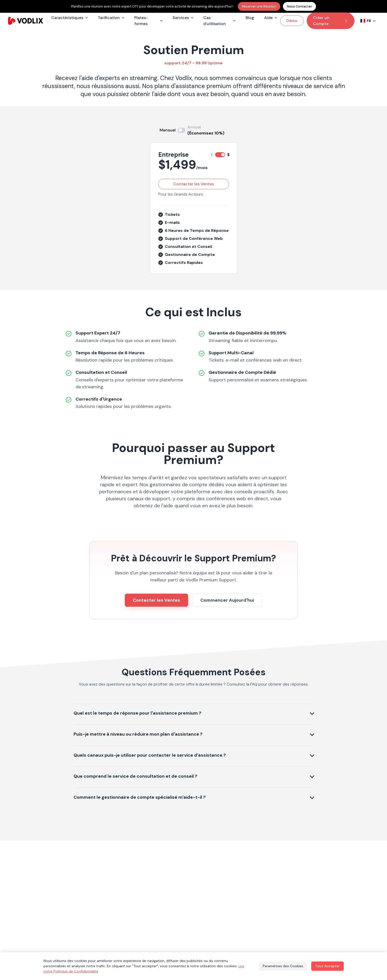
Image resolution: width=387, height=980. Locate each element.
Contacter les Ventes (194, 184)
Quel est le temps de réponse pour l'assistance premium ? (137, 713)
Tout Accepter (327, 966)
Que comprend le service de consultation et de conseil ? (135, 776)
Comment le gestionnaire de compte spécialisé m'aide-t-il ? (140, 797)
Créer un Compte (331, 21)
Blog (250, 18)
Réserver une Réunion (259, 6)
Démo (292, 21)
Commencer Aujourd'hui (227, 600)
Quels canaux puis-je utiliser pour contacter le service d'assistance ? (150, 755)
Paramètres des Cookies (283, 966)
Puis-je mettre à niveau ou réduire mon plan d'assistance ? (138, 734)
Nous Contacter (299, 6)
